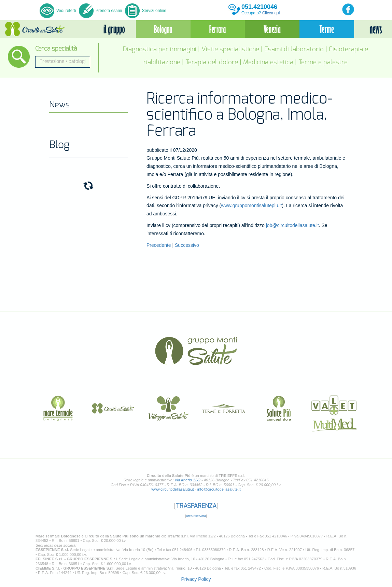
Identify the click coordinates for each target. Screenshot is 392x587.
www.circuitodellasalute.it (172, 489)
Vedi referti (58, 11)
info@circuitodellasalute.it (219, 489)
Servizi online (146, 11)
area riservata (196, 516)
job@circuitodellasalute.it (292, 225)
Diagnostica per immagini (159, 49)
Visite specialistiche (230, 49)
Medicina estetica (268, 62)
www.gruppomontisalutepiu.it (251, 205)
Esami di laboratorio (294, 49)
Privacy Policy (196, 579)
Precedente (159, 245)
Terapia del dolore (212, 62)
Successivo (187, 245)
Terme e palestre (323, 62)
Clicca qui (271, 13)
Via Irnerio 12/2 (187, 480)
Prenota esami (101, 11)
